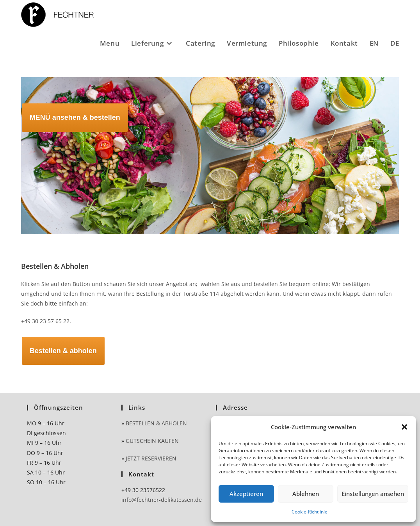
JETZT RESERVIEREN (151, 458)
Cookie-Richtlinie (310, 512)
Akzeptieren (246, 494)
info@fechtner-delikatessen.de (162, 500)
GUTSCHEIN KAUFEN (152, 441)
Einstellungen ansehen (373, 494)
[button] (404, 427)
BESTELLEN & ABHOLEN (156, 423)
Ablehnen (306, 494)
